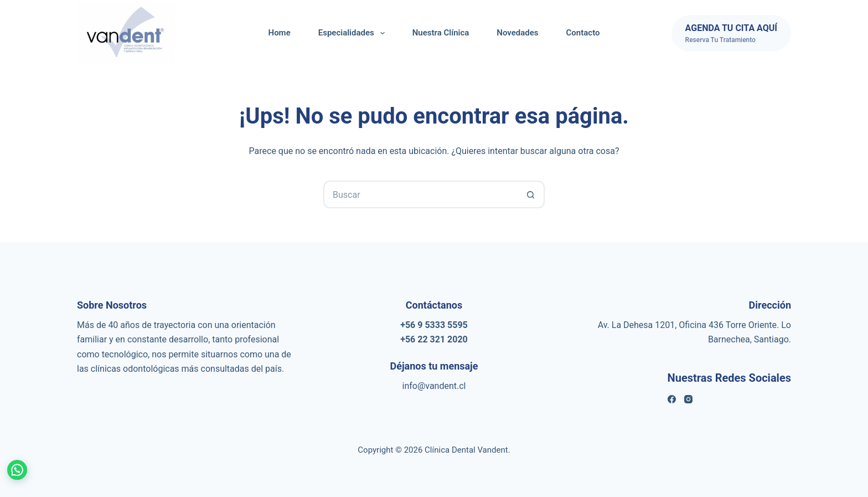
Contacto (583, 33)
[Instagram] (688, 399)
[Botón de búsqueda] (531, 194)
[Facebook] (672, 399)
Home (280, 33)
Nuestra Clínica (441, 33)
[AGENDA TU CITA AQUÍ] (731, 33)
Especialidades (354, 33)
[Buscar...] (420, 194)
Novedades (517, 33)
